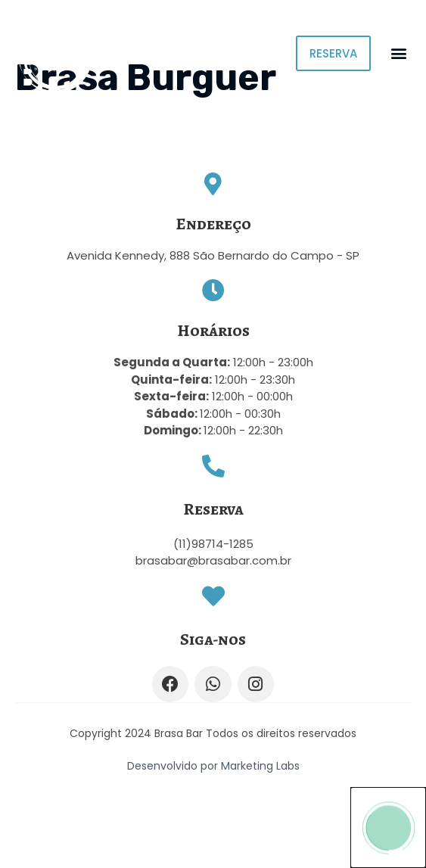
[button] (398, 53)
